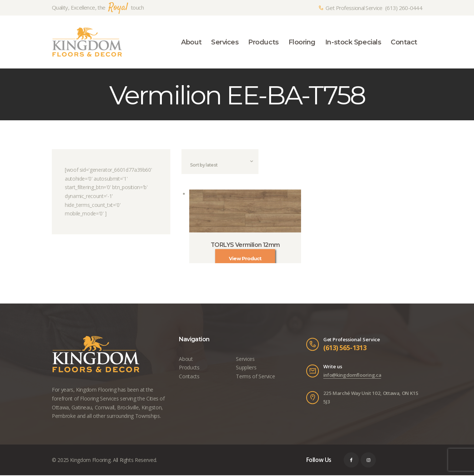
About (186, 359)
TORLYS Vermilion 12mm (245, 246)
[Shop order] (220, 166)
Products (189, 368)
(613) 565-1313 (345, 348)
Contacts (189, 377)
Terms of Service (255, 377)
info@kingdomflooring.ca (352, 376)
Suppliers (246, 368)
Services (245, 359)
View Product (245, 259)
